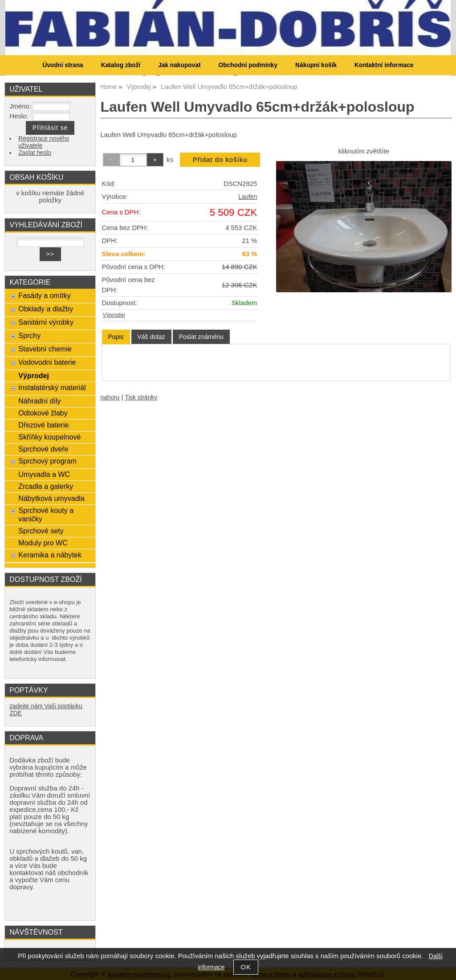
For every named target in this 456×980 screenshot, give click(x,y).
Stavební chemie (45, 349)
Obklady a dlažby (46, 309)
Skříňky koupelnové (49, 437)
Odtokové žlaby (43, 413)
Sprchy (29, 335)
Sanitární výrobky (46, 322)
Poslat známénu (201, 337)
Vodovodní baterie (47, 362)
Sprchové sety (41, 531)
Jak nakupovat (179, 65)
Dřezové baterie (43, 425)
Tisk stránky (141, 397)
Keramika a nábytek (50, 555)
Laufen (248, 197)
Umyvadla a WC (44, 474)
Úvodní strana (63, 65)
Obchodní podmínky (248, 65)
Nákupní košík (316, 65)
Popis (116, 337)
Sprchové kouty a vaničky (46, 514)
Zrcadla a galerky (46, 486)
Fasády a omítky (45, 295)
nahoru (110, 397)
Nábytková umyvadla (51, 498)
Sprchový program (47, 461)
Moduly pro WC (43, 543)
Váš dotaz (151, 337)
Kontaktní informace (384, 65)
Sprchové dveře (43, 449)
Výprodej (114, 315)
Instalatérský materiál (52, 387)
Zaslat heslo (35, 153)
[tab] (116, 337)
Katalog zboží (121, 65)
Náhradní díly (39, 401)
